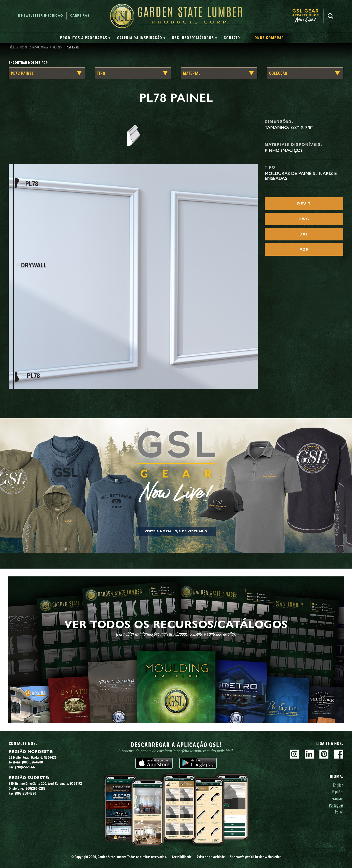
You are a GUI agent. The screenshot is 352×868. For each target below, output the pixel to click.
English (338, 785)
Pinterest (324, 754)
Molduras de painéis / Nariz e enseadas (301, 176)
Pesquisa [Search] (330, 16)
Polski (339, 812)
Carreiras (80, 16)
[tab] (86, 38)
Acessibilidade (182, 857)
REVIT (304, 204)
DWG (304, 219)
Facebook (339, 754)
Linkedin (309, 754)
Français (337, 798)
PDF (304, 249)
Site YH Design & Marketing (256, 857)
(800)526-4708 (32, 762)
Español (338, 792)
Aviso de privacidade (211, 857)
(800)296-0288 (35, 788)
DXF (304, 234)
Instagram (294, 754)
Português (336, 805)
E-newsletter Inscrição (41, 16)
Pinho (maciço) (283, 150)
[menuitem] (308, 16)
